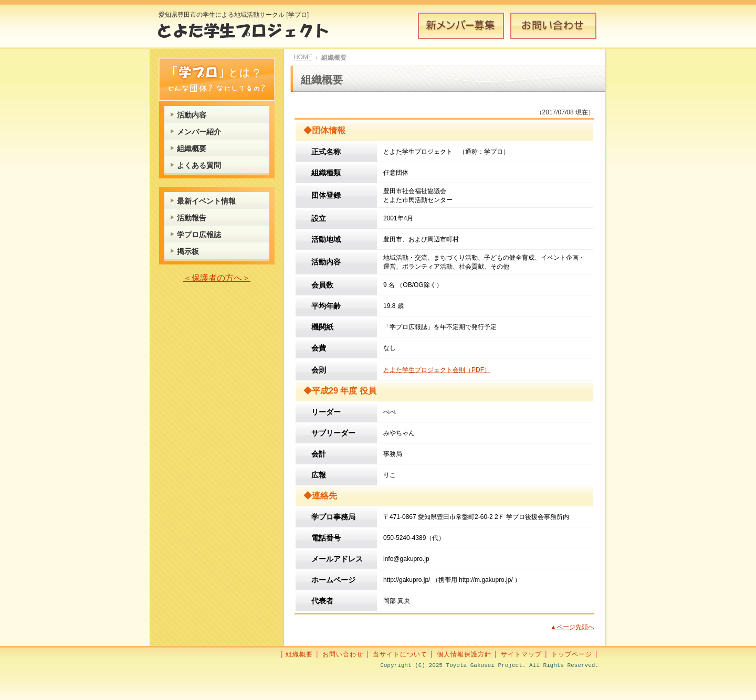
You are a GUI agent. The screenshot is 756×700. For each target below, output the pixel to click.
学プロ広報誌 (199, 235)
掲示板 (188, 251)
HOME (303, 57)
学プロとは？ (217, 79)
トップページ (572, 654)
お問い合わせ (553, 26)
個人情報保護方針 (464, 654)
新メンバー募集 (461, 26)
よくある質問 (199, 165)
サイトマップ (521, 654)
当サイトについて (400, 654)
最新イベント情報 (206, 201)
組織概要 (192, 149)
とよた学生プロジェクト (251, 34)
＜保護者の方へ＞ (217, 278)
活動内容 (192, 115)
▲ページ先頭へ (572, 627)
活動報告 (192, 218)
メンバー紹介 (199, 132)
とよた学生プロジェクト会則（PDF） (437, 370)
